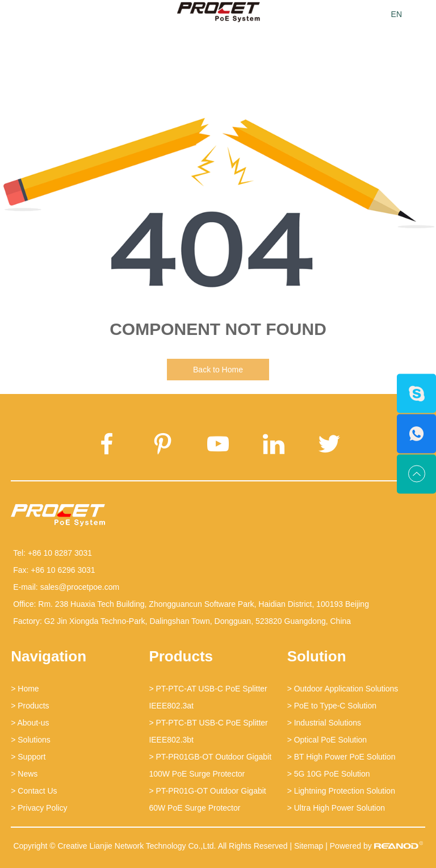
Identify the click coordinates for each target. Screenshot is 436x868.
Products (181, 656)
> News (24, 774)
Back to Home (218, 370)
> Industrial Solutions (324, 723)
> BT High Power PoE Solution (341, 757)
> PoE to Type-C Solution (332, 706)
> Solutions (31, 740)
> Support (28, 757)
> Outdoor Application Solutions (343, 689)
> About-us (30, 723)
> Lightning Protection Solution (341, 791)
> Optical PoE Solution (327, 740)
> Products (30, 706)
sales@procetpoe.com (80, 587)
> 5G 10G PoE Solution (329, 774)
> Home (25, 689)
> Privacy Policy (39, 808)
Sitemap (309, 846)
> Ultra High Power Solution (336, 808)
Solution (317, 656)
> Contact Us (34, 791)
